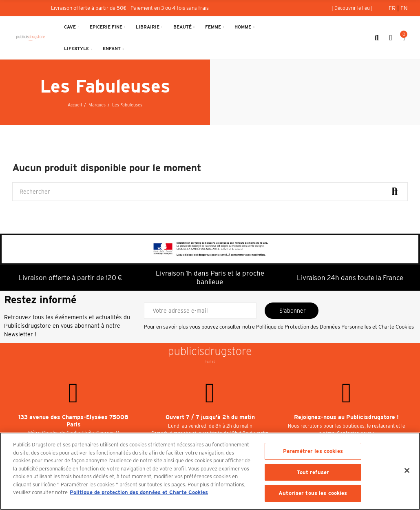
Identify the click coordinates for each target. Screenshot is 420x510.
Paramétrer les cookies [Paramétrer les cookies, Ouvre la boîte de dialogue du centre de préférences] (313, 451)
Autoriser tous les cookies (313, 493)
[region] (210, 471)
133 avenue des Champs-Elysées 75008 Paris (73, 421)
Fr (393, 8)
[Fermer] (407, 470)
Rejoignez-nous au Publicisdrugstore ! (346, 417)
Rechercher (395, 192)
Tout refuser (313, 472)
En (404, 8)
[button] (352, 8)
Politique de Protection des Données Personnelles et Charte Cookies (335, 327)
